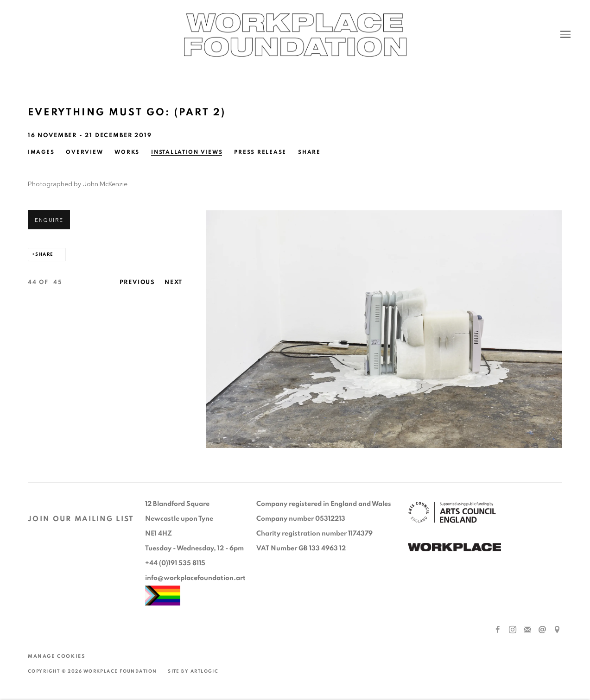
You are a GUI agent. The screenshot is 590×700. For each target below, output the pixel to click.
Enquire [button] (49, 220)
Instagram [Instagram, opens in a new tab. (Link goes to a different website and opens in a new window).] (513, 630)
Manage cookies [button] (56, 656)
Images (41, 152)
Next (174, 282)
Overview (84, 152)
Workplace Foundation (295, 35)
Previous (138, 282)
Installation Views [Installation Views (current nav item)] (187, 152)
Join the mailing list (527, 630)
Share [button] (309, 152)
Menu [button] (565, 35)
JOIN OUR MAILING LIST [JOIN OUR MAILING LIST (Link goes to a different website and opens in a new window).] (81, 519)
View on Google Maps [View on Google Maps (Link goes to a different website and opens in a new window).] (557, 630)
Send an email (542, 630)
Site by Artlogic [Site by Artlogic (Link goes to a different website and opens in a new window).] (193, 671)
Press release (260, 152)
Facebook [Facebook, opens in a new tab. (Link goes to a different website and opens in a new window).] (498, 630)
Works (127, 152)
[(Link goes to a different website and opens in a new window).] (454, 548)
